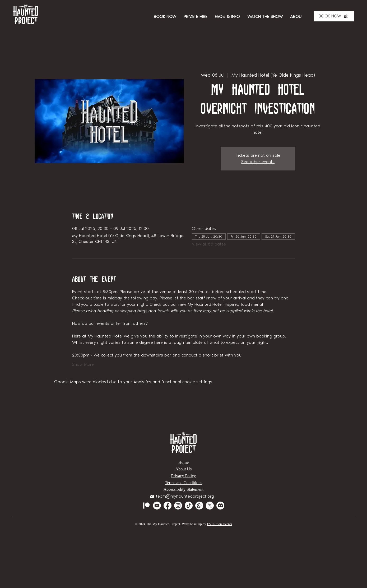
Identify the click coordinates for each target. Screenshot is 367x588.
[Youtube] (157, 506)
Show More (83, 364)
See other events (258, 162)
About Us (184, 469)
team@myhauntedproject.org (185, 496)
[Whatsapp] (199, 506)
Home (183, 462)
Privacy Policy (184, 476)
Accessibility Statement (184, 489)
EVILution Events (219, 524)
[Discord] (220, 506)
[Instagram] (178, 506)
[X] (210, 506)
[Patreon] (146, 506)
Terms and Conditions (183, 483)
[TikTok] (189, 506)
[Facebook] (168, 506)
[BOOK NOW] (334, 16)
